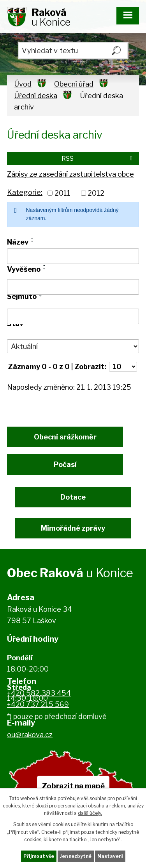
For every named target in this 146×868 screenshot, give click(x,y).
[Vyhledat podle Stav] (73, 346)
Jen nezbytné (76, 856)
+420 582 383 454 (39, 693)
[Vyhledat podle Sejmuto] (73, 316)
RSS (98, 158)
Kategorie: (25, 192)
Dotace (73, 497)
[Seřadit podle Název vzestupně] (33, 238)
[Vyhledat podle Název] (73, 256)
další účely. (90, 813)
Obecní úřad (74, 84)
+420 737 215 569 (38, 704)
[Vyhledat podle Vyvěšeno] (73, 287)
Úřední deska (36, 96)
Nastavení (110, 856)
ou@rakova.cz (30, 735)
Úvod (23, 84)
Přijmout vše (39, 856)
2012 (96, 193)
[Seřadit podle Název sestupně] (33, 241)
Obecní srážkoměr (65, 437)
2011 (62, 193)
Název (18, 242)
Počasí (65, 464)
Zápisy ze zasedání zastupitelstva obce (70, 174)
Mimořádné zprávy (73, 528)
